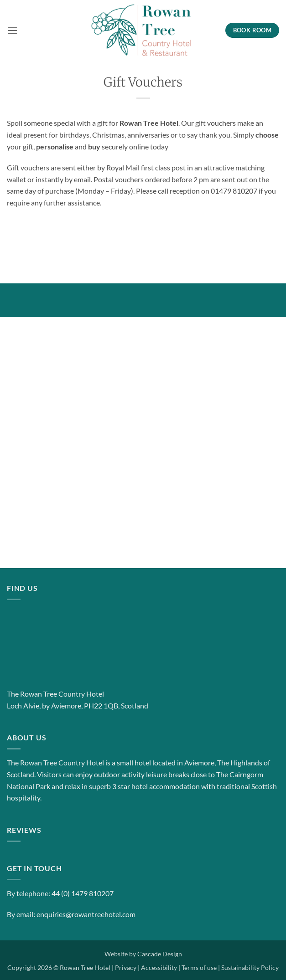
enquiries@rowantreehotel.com (86, 914)
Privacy (126, 967)
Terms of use (199, 967)
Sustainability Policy (250, 967)
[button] (12, 30)
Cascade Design (160, 954)
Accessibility (159, 967)
